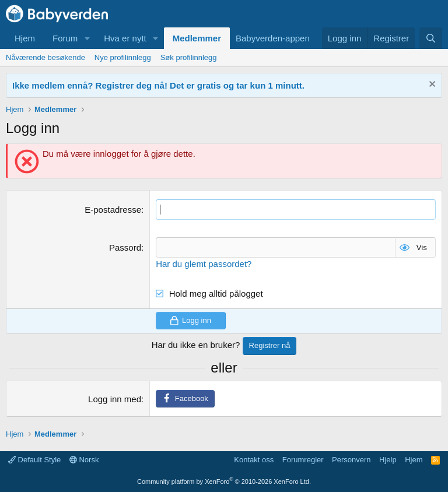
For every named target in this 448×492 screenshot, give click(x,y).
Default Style (34, 460)
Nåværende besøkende (45, 57)
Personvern (351, 460)
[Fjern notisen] (431, 85)
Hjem (25, 38)
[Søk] (431, 38)
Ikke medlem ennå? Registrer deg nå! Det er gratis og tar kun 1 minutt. (158, 85)
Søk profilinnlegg (189, 57)
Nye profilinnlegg (123, 57)
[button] (87, 38)
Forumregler (303, 460)
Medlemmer (197, 38)
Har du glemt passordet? (204, 264)
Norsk (84, 460)
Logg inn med (115, 399)
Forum (65, 38)
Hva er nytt (125, 38)
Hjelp (388, 460)
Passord (125, 247)
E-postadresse (113, 210)
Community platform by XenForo (224, 482)
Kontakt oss (254, 460)
